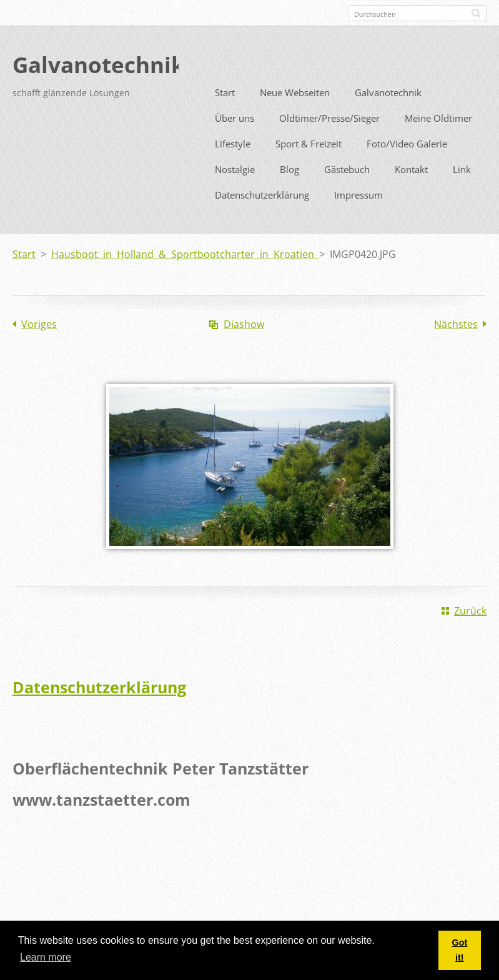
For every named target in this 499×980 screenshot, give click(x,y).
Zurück (470, 633)
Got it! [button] (459, 950)
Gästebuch (347, 192)
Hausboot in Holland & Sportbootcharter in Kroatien (185, 277)
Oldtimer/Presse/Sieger (329, 141)
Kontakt (411, 192)
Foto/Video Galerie (407, 166)
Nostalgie (235, 192)
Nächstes (456, 347)
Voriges (39, 347)
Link (462, 192)
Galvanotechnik (388, 115)
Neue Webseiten (295, 115)
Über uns (235, 141)
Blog (289, 192)
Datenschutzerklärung (262, 217)
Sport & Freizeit (309, 166)
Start (225, 115)
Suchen (476, 13)
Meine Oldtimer (438, 141)
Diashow (244, 347)
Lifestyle (233, 166)
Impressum (358, 217)
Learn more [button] (46, 957)
